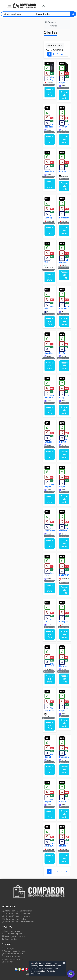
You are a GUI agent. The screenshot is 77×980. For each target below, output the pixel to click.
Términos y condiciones (13, 951)
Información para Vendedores (16, 913)
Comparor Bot (9, 939)
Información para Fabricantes (16, 916)
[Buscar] (73, 14)
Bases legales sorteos (12, 959)
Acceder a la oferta (50, 92)
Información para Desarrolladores (18, 922)
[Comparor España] (25, 6)
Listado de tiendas (11, 931)
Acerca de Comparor (12, 934)
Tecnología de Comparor (14, 936)
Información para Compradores (17, 911)
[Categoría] (52, 14)
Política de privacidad (12, 954)
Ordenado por (54, 45)
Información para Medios (14, 919)
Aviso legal (8, 948)
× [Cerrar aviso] (64, 963)
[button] (10, 6)
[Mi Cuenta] (43, 6)
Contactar (7, 962)
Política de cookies (11, 956)
